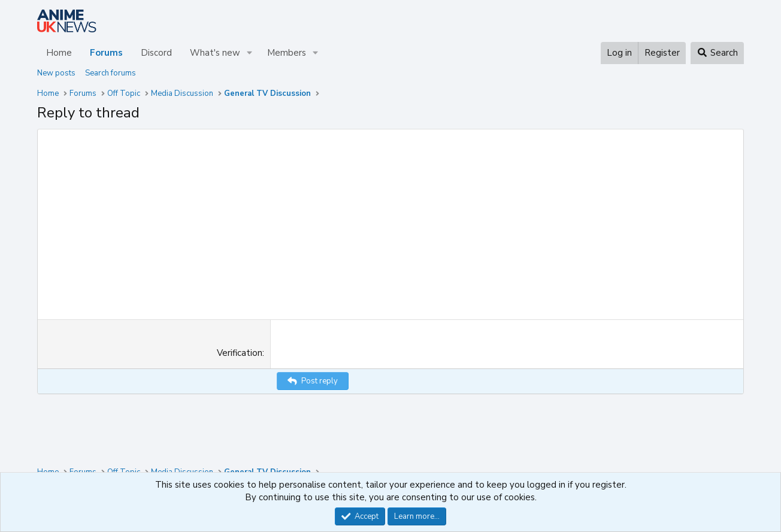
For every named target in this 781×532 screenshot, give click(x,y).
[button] (250, 53)
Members (287, 53)
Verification (240, 353)
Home (59, 53)
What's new (215, 53)
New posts (56, 73)
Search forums (111, 73)
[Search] (717, 53)
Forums (106, 53)
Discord (156, 53)
